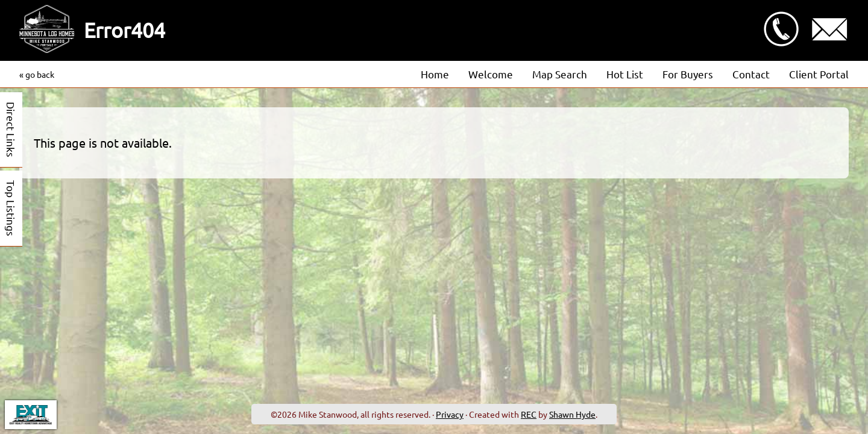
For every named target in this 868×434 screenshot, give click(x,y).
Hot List (625, 74)
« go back (37, 74)
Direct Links (11, 130)
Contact (751, 74)
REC (529, 414)
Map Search (560, 74)
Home (435, 74)
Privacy (450, 414)
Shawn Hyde (572, 414)
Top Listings (11, 208)
